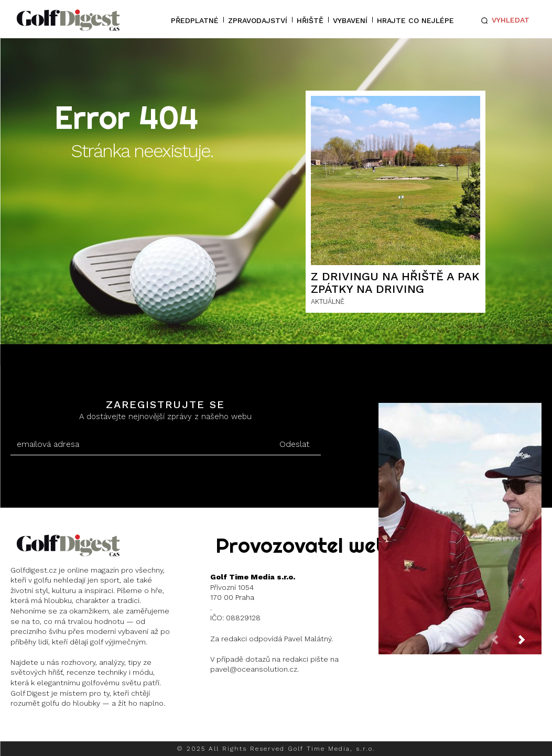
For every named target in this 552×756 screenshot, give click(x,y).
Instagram (50, 730)
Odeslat (294, 444)
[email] (139, 444)
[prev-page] (503, 643)
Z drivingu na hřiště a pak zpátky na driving (395, 283)
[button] (504, 20)
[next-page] (530, 643)
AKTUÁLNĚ (328, 302)
